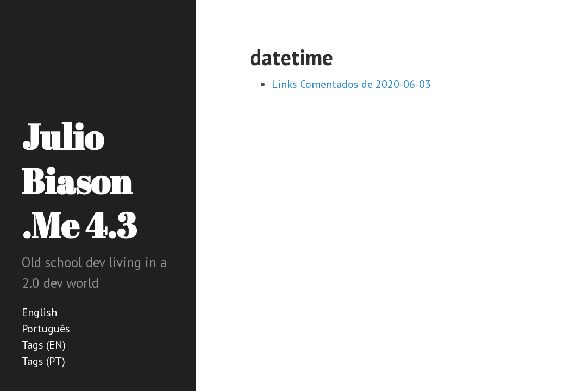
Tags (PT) (43, 361)
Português (46, 329)
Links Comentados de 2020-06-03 (351, 84)
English (39, 312)
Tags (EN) (44, 345)
